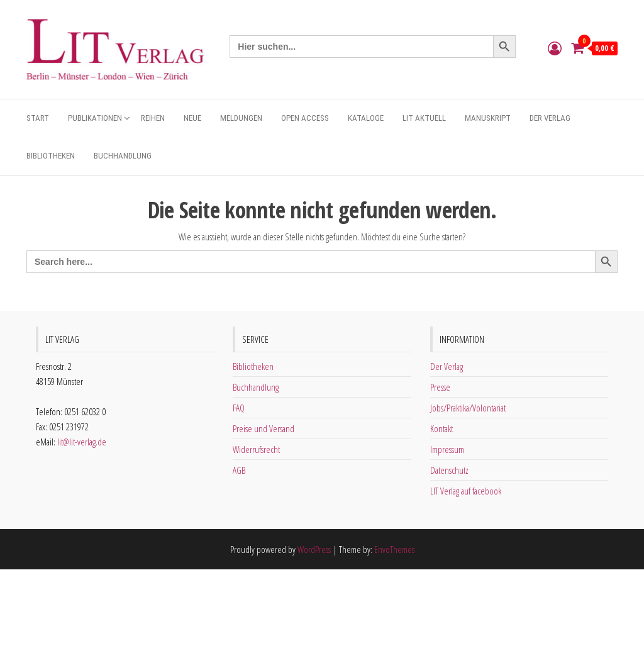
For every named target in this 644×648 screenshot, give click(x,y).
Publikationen (95, 118)
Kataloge (366, 118)
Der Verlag (550, 118)
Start (38, 118)
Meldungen (241, 118)
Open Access (305, 118)
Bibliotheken (51, 156)
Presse (440, 387)
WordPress (314, 549)
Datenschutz (449, 470)
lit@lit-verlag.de (82, 442)
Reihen (153, 118)
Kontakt (441, 428)
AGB (239, 470)
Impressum (447, 449)
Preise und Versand (264, 428)
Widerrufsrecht (256, 449)
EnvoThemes (394, 549)
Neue (192, 118)
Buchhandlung (123, 156)
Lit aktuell (424, 118)
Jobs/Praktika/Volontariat (468, 408)
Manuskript (488, 118)
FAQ (239, 408)
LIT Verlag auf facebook (466, 491)
